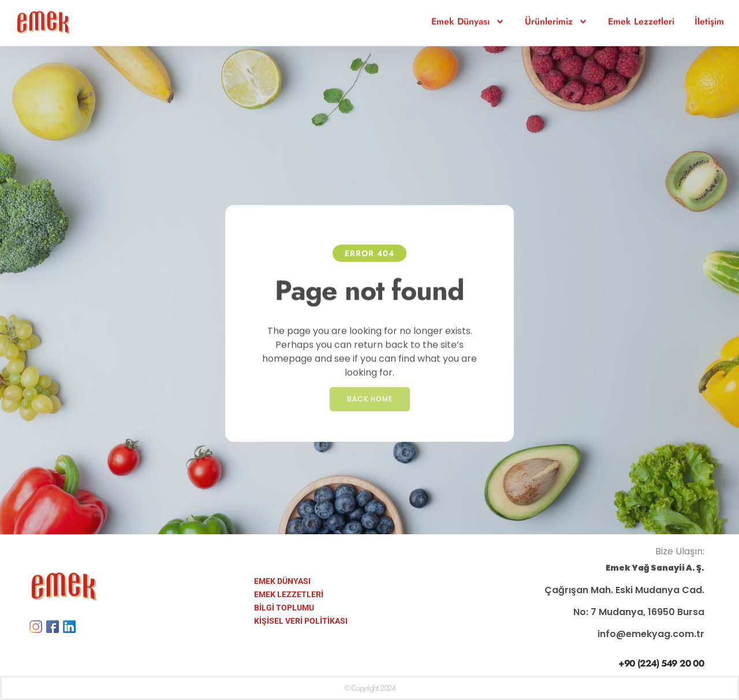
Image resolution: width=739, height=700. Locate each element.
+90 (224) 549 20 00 (661, 663)
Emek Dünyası (468, 16)
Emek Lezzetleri (641, 16)
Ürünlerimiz (556, 16)
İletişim (709, 16)
